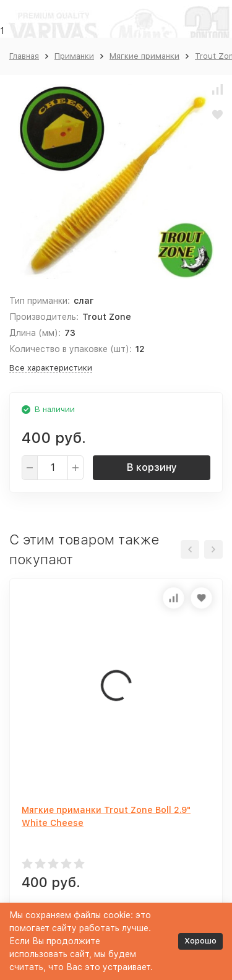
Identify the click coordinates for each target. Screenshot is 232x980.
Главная (24, 56)
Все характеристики (51, 368)
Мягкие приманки (144, 56)
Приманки (74, 56)
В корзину (152, 467)
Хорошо (200, 941)
